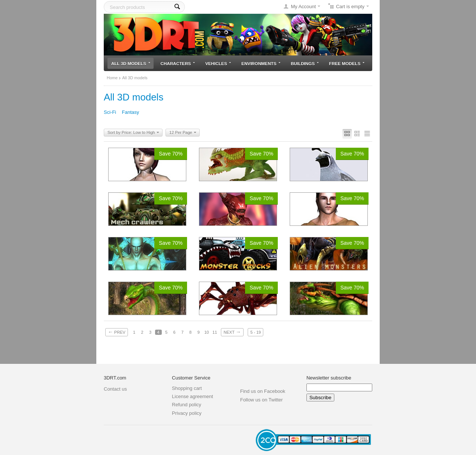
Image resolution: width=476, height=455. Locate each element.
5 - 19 (255, 332)
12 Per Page (183, 133)
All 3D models (131, 63)
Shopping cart (187, 388)
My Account (303, 7)
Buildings (305, 63)
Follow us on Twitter (262, 400)
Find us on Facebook (263, 391)
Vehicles (218, 63)
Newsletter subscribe (329, 378)
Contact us (115, 389)
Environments (261, 63)
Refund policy (186, 405)
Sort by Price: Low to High (133, 133)
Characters (178, 63)
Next (232, 332)
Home (112, 78)
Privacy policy (186, 413)
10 (206, 332)
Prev (117, 332)
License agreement (192, 396)
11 (215, 332)
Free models (347, 63)
